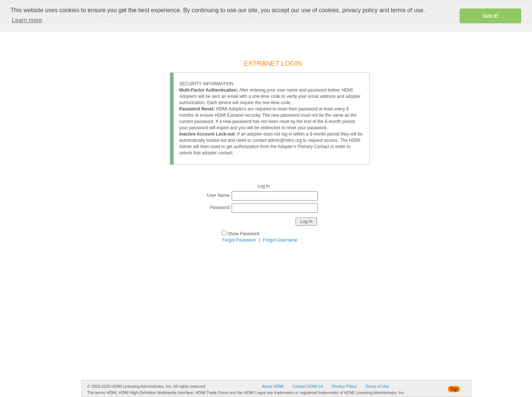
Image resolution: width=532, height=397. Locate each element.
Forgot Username (280, 240)
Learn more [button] (27, 20)
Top (454, 389)
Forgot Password (239, 240)
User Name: (219, 195)
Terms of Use (377, 386)
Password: (220, 208)
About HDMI (273, 386)
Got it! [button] (491, 16)
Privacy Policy (344, 386)
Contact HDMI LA (308, 386)
